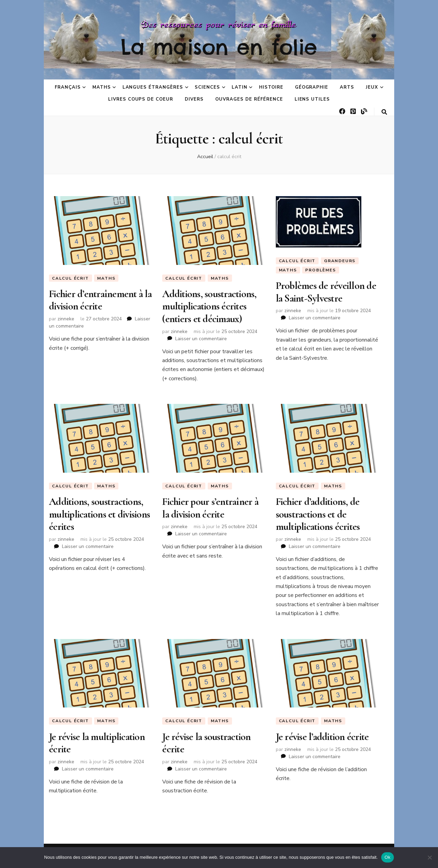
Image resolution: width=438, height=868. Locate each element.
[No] (429, 857)
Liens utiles (312, 99)
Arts (347, 87)
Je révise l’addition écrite (322, 737)
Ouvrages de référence (249, 99)
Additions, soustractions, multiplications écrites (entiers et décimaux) (209, 306)
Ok (388, 857)
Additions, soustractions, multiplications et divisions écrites (99, 514)
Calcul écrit (70, 278)
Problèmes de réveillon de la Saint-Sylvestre (326, 292)
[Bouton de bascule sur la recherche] (384, 112)
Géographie (312, 87)
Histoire (271, 87)
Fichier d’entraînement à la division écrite (100, 300)
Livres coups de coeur (141, 99)
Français (68, 87)
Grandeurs (340, 261)
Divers (194, 99)
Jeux (372, 87)
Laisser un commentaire (201, 339)
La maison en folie (219, 47)
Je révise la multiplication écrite (97, 743)
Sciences (207, 87)
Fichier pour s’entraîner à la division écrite (210, 508)
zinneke (66, 319)
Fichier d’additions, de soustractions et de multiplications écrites (318, 514)
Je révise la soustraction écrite (206, 743)
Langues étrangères (153, 87)
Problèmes (320, 270)
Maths (102, 87)
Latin (240, 87)
